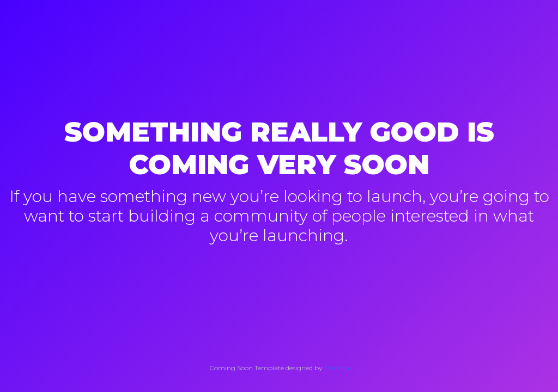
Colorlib (336, 368)
